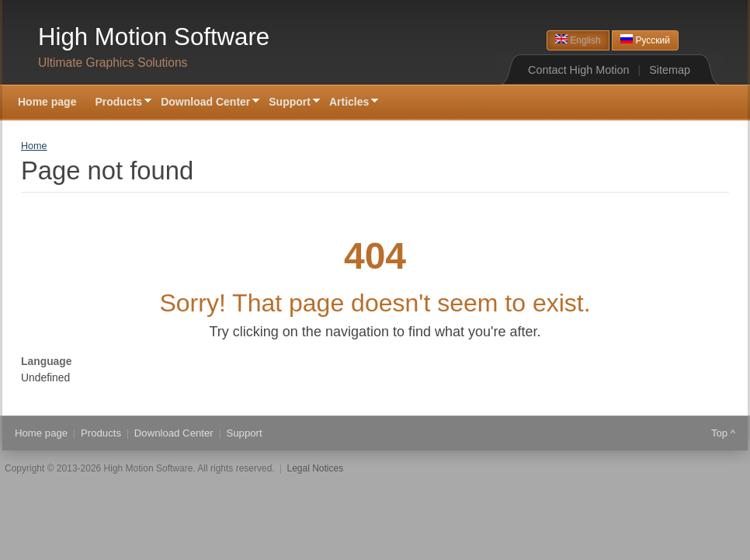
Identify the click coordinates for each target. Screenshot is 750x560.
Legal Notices (316, 468)
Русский (645, 40)
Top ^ (723, 433)
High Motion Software (154, 37)
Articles (349, 103)
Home (34, 146)
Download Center (205, 103)
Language (47, 361)
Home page (47, 102)
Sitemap (670, 70)
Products (118, 103)
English (578, 40)
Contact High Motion (578, 70)
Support (290, 103)
